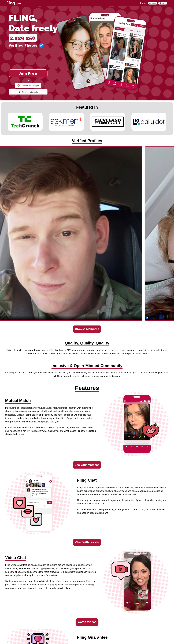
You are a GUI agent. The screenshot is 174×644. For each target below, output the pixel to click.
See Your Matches (87, 465)
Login (143, 3)
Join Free (28, 73)
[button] (153, 3)
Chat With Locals (87, 542)
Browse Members (87, 329)
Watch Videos (87, 622)
